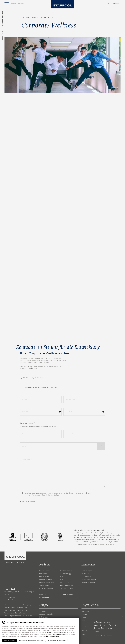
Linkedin (85, 620)
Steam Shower (45, 585)
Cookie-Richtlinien (58, 634)
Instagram (85, 617)
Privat (26, 378)
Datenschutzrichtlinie (53, 636)
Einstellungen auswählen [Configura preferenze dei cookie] (57, 640)
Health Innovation (66, 585)
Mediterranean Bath (47, 582)
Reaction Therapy (66, 571)
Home (2, 38)
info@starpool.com (15, 600)
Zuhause (13, 3)
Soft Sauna (43, 574)
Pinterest (85, 614)
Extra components (66, 588)
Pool (61, 577)
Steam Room (44, 577)
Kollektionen (44, 598)
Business (21, 3)
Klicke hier (99, 636)
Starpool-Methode (46, 614)
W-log (2, 32)
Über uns (43, 611)
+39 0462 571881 (11, 597)
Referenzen (44, 617)
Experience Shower (46, 588)
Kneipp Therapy (65, 574)
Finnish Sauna (45, 571)
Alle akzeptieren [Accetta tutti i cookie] (10, 640)
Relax (62, 580)
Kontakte (95, 3)
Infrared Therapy (45, 580)
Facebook (85, 611)
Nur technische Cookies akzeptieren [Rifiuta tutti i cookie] (32, 640)
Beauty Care (64, 582)
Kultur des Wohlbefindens (34, 18)
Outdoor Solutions (67, 594)
